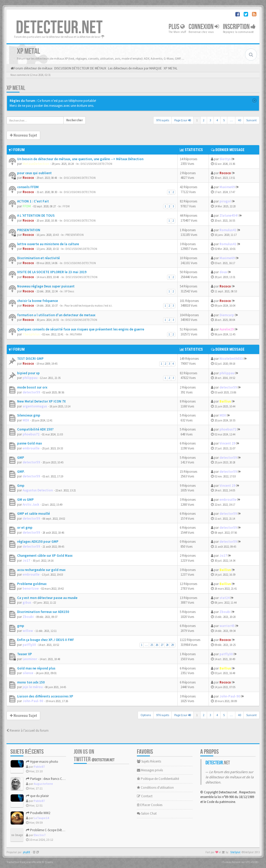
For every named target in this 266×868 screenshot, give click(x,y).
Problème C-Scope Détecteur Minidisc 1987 (58, 830)
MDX (26, 420)
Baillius (225, 401)
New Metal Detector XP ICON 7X (41, 401)
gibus (27, 602)
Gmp (21, 486)
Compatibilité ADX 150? (35, 429)
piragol (225, 201)
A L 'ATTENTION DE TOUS (36, 216)
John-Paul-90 (33, 701)
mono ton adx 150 (31, 682)
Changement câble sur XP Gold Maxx (45, 556)
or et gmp (25, 528)
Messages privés (150, 770)
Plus (177, 27)
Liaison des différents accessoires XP (45, 696)
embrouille (31, 448)
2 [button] (204, 120)
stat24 (225, 598)
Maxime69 (227, 187)
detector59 (31, 392)
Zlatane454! (229, 216)
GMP (21, 458)
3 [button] (210, 120)
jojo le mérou (33, 687)
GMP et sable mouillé (34, 514)
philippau (30, 378)
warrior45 (227, 626)
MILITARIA (76, 334)
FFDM (27, 206)
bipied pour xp (28, 373)
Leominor (30, 659)
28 (167, 645)
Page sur (183, 120)
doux (223, 272)
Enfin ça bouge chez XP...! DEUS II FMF (46, 640)
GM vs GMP (25, 500)
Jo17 (26, 560)
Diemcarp (227, 315)
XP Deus (69, 291)
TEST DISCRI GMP (30, 359)
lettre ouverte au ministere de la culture (48, 244)
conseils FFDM (28, 187)
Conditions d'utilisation (155, 788)
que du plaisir (37, 796)
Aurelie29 (227, 329)
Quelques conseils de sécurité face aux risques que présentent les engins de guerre (81, 329)
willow (28, 631)
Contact (145, 796)
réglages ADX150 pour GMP (38, 542)
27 (162, 645)
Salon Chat (147, 813)
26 (157, 645)
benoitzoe (31, 588)
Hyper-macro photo (42, 762)
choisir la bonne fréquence (38, 301)
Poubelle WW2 (38, 813)
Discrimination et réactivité (38, 258)
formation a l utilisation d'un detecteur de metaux (56, 315)
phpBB (26, 852)
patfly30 (29, 645)
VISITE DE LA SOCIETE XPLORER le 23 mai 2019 (52, 272)
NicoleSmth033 (231, 359)
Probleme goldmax (32, 584)
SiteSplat (235, 852)
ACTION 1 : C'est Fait (33, 201)
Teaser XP (25, 654)
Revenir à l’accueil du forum (28, 731)
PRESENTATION (29, 230)
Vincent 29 (227, 443)
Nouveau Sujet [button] (23, 135)
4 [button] (217, 120)
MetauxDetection (36, 164)
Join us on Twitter (94, 756)
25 (152, 645)
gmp (21, 626)
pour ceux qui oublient (34, 173)
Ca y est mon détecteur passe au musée (47, 598)
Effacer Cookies (150, 805)
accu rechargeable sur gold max (41, 570)
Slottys (225, 159)
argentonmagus (35, 406)
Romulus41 (228, 230)
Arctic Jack (31, 504)
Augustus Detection (38, 490)
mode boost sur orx (32, 387)
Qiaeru (49, 862)
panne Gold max (29, 443)
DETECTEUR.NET (59, 28)
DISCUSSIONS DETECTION (96, 164)
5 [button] (224, 120)
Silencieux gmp (29, 415)
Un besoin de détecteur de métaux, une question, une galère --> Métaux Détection (80, 159)
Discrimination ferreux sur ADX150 (43, 612)
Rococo (28, 178)
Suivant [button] (251, 120)
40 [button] (240, 120)
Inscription (239, 27)
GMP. (21, 472)
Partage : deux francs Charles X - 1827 (54, 779)
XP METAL (16, 88)
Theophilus (31, 334)
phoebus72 (31, 434)
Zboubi (28, 617)
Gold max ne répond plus (36, 668)
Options (146, 715)
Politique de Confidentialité (158, 779)
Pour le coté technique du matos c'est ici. (88, 306)
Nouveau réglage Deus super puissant (46, 286)
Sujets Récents (149, 761)
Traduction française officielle (24, 862)
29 (172, 645)
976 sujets (163, 120)
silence (28, 673)
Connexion (204, 27)
